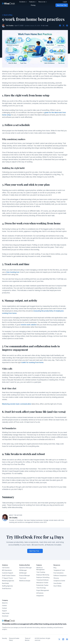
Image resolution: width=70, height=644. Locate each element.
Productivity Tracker (42, 585)
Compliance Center (59, 581)
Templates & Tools (59, 570)
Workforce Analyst (25, 581)
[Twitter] (64, 26)
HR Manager (23, 570)
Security (5, 638)
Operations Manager (25, 568)
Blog (55, 568)
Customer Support (7, 573)
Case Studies (58, 583)
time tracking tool (13, 272)
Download (5, 616)
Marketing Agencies (8, 581)
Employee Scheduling (43, 577)
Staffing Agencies (7, 586)
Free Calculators (58, 573)
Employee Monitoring (43, 575)
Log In (65, 2)
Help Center (6, 613)
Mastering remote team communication (17, 404)
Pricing (33, 5)
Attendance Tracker (42, 583)
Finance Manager (25, 575)
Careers (4, 605)
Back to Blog (7, 15)
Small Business (7, 588)
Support (4, 611)
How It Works (57, 586)
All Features (40, 593)
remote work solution (29, 325)
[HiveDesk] (9, 3)
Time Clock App (41, 588)
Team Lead (23, 578)
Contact (4, 608)
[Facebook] (60, 26)
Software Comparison (60, 575)
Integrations (40, 596)
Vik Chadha (10, 26)
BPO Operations (7, 570)
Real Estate (5, 583)
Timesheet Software (42, 580)
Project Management (43, 590)
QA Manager (23, 573)
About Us (5, 603)
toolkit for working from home (32, 362)
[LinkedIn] (63, 639)
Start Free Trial (62, 5)
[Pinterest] (67, 26)
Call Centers (6, 568)
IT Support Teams (7, 578)
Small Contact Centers (9, 575)
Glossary (56, 578)
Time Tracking (41, 572)
